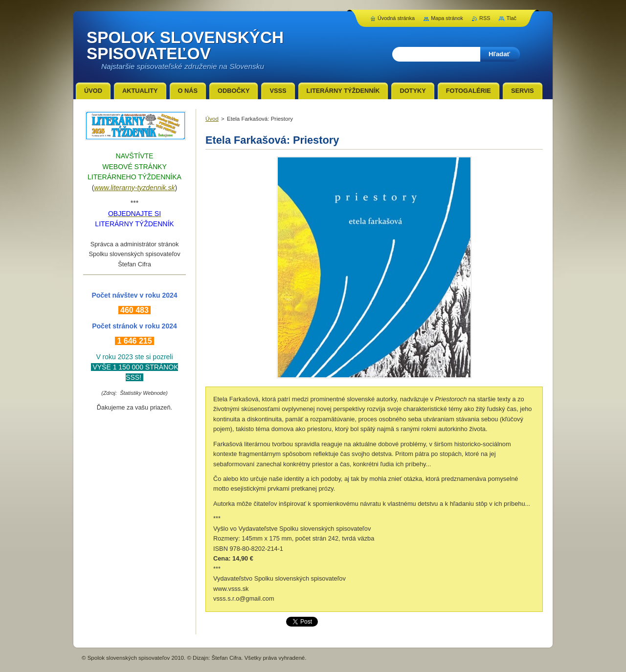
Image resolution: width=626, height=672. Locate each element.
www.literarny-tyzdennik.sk (135, 188)
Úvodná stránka (396, 18)
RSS (485, 18)
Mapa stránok (447, 18)
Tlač (511, 18)
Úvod (212, 119)
